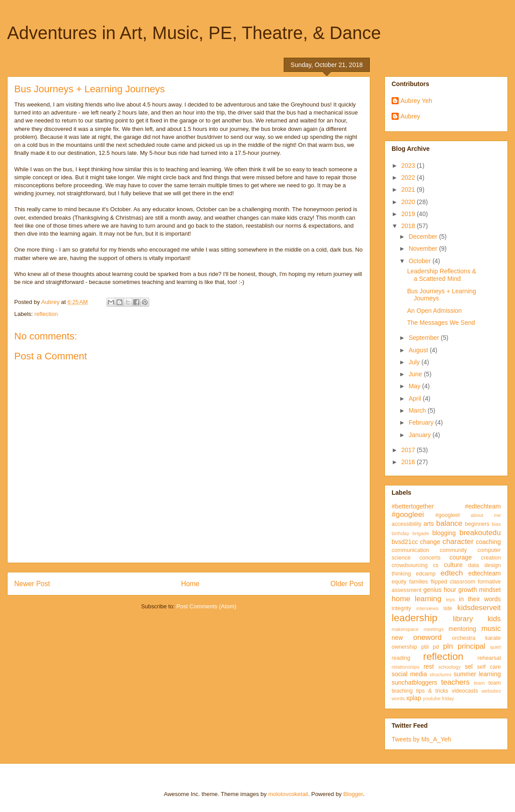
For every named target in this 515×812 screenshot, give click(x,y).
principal (472, 646)
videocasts (465, 691)
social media (409, 674)
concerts (430, 558)
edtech (452, 573)
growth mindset (479, 590)
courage (461, 557)
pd (436, 647)
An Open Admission (434, 311)
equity (399, 582)
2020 (409, 202)
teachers (455, 682)
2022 (409, 177)
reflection (46, 314)
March (418, 410)
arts (429, 524)
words (398, 698)
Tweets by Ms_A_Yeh (421, 739)
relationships (406, 667)
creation (491, 558)
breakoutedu (480, 533)
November (424, 248)
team (479, 683)
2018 (409, 226)
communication (410, 550)
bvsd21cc (405, 542)
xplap (414, 698)
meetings (434, 629)
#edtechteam (483, 506)
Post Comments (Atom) (206, 606)
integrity (401, 608)
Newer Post (32, 584)
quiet (495, 647)
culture (453, 565)
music (491, 629)
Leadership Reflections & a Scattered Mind (442, 275)
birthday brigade (410, 533)
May (415, 386)
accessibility (406, 524)
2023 (409, 166)
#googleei (408, 514)
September (424, 338)
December (424, 237)
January (420, 435)
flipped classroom (453, 582)
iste (448, 608)
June (416, 374)
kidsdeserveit (479, 608)
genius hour (440, 590)
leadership (414, 618)
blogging (444, 533)
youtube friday (438, 698)
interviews (428, 608)
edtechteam (485, 573)
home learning (416, 599)
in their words (480, 599)
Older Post (347, 584)
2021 (409, 189)
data (473, 565)
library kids (477, 619)
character (458, 542)
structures (441, 674)
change (430, 542)
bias (496, 524)
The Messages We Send (441, 323)
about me (486, 515)
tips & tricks (432, 691)
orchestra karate (476, 638)
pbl (425, 647)
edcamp (426, 574)
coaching (488, 542)
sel (469, 666)
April (416, 398)
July (415, 362)
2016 (409, 462)
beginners (477, 524)
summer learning (477, 674)
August (419, 350)
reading (401, 658)
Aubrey (410, 116)
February (422, 422)
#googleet (447, 515)
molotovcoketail (288, 794)
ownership (404, 647)
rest (429, 666)
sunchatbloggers (414, 682)
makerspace (405, 629)
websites (491, 691)
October (420, 261)
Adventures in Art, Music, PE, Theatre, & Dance (194, 33)
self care (489, 667)
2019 (409, 214)
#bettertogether (413, 506)
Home (190, 584)
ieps (450, 599)
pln (448, 646)
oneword (427, 637)
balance (450, 523)
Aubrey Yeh (416, 101)
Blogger (353, 794)
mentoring (462, 629)
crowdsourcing (410, 565)
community (454, 550)
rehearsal (489, 658)
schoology (449, 667)
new (397, 638)
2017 (409, 450)
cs (436, 565)
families (418, 582)
